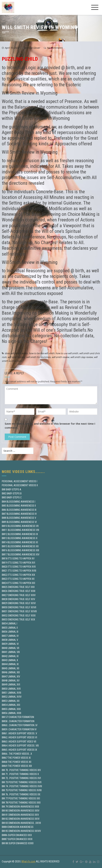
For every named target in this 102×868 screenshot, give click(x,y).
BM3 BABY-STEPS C (12, 497)
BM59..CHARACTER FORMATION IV (19, 729)
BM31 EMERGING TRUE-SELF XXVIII (19, 611)
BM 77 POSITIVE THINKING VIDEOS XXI (21, 798)
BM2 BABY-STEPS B (12, 493)
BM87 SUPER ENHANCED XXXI (17, 839)
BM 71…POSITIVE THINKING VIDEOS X (20, 774)
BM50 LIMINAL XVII (11, 689)
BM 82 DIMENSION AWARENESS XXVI (21, 819)
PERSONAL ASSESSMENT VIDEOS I (20, 481)
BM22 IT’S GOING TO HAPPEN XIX (18, 575)
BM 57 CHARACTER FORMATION (18, 717)
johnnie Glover (32, 48)
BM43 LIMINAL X (10, 660)
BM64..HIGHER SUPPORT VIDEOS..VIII (20, 746)
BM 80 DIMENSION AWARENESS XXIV (21, 811)
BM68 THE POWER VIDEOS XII (17, 762)
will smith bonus (16, 357)
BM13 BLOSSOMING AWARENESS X (20, 538)
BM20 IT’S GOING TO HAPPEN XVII (19, 567)
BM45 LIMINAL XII (10, 668)
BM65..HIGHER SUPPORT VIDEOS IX (19, 750)
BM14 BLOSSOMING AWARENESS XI (20, 542)
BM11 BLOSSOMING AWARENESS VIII (20, 530)
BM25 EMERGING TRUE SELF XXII (18, 587)
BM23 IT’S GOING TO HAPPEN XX (18, 579)
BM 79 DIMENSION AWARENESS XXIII (20, 807)
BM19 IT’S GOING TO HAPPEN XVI (18, 563)
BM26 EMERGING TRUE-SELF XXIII (19, 591)
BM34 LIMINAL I (9, 624)
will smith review (60, 357)
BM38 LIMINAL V (10, 640)
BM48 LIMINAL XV (11, 681)
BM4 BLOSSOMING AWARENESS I (19, 502)
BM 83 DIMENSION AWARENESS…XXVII (21, 823)
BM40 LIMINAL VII (10, 648)
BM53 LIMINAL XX (11, 701)
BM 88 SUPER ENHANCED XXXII (18, 843)
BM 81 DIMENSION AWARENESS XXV (20, 815)
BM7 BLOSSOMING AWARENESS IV (19, 514)
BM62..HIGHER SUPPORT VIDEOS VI (19, 737)
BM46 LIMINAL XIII (11, 672)
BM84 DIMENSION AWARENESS (18, 827)
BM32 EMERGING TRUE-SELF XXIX (19, 616)
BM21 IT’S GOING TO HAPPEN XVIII (19, 571)
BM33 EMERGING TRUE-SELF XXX (18, 620)
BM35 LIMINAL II (10, 628)
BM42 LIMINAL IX (10, 656)
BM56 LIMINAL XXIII (11, 713)
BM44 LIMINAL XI (10, 664)
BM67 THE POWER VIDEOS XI (16, 758)
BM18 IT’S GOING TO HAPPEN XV (18, 559)
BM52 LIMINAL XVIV (12, 697)
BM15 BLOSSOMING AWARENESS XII (20, 546)
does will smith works (16, 353)
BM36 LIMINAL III (10, 632)
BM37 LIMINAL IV (10, 636)
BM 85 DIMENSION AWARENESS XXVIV (21, 831)
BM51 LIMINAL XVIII (11, 693)
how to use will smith (67, 353)
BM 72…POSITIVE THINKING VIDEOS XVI (21, 778)
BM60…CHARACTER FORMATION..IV (20, 725)
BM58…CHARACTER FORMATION (18, 721)
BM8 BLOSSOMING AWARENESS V (19, 518)
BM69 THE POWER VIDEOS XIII (17, 766)
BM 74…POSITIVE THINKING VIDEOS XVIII (22, 786)
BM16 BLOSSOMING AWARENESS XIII (20, 550)
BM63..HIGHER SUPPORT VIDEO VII (19, 742)
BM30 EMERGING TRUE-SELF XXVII (19, 607)
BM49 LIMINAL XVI (11, 685)
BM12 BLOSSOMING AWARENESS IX (20, 534)
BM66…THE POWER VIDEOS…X (17, 754)
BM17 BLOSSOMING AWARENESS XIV (21, 555)
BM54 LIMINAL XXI (11, 705)
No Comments (55, 48)
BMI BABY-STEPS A (11, 489)
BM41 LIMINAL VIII (11, 652)
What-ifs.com (28, 861)
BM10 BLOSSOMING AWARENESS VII (20, 526)
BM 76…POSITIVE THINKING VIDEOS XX (21, 794)
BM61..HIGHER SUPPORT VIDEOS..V (19, 733)
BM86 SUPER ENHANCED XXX (17, 835)
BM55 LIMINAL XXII (11, 709)
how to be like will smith (42, 353)
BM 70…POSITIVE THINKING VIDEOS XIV (21, 770)
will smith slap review (82, 357)
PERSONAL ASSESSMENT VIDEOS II (20, 485)
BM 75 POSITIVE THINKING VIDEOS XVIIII (22, 790)
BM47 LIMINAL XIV (11, 677)
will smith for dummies (38, 357)
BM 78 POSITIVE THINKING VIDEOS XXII (21, 803)
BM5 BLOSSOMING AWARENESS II (19, 506)
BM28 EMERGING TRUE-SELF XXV (18, 599)
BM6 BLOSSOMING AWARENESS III (19, 510)
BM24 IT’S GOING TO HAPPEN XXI (18, 583)
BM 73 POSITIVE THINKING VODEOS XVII (22, 782)
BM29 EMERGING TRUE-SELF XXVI (19, 603)
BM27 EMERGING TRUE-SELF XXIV (19, 595)
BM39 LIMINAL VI (10, 644)
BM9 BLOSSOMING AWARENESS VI (19, 522)
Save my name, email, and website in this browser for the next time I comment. (50, 426)
